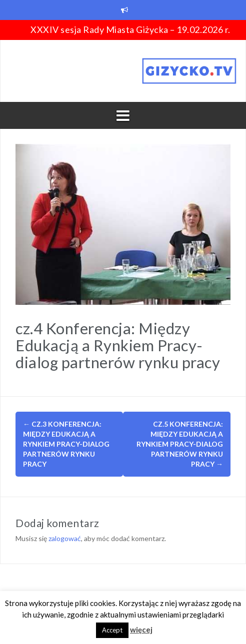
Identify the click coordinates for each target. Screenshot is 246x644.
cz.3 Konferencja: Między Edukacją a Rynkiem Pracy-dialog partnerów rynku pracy (66, 444)
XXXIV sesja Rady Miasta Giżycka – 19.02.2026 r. (130, 29)
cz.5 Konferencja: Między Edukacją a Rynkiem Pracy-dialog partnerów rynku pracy (180, 444)
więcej (141, 630)
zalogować (65, 538)
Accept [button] (112, 630)
